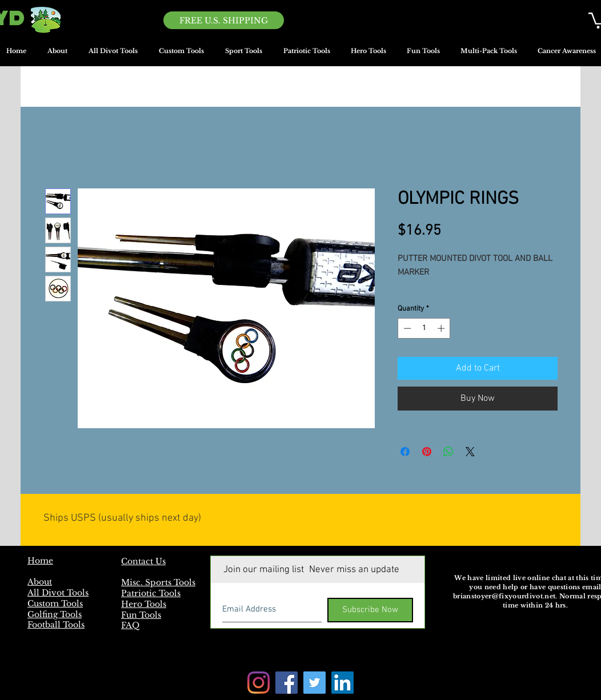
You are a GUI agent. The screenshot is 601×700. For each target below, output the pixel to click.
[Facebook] (287, 683)
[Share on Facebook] (405, 452)
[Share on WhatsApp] (448, 452)
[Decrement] (406, 328)
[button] (243, 55)
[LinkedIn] (342, 683)
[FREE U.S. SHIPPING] (224, 20)
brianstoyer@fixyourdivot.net (504, 596)
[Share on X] (470, 452)
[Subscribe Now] (370, 610)
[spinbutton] (424, 328)
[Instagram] (259, 683)
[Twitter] (314, 683)
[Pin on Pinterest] (427, 452)
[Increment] (442, 328)
